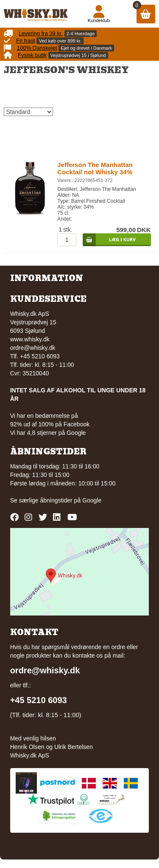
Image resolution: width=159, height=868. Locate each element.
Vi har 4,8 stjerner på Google (48, 433)
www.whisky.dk (30, 339)
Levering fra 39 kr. (41, 33)
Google (92, 500)
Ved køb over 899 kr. (60, 41)
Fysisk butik (32, 55)
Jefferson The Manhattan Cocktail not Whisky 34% (95, 168)
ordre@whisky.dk (33, 348)
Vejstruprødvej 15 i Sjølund (78, 55)
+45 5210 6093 (39, 700)
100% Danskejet (37, 48)
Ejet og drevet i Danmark (86, 48)
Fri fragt (26, 41)
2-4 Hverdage (81, 34)
